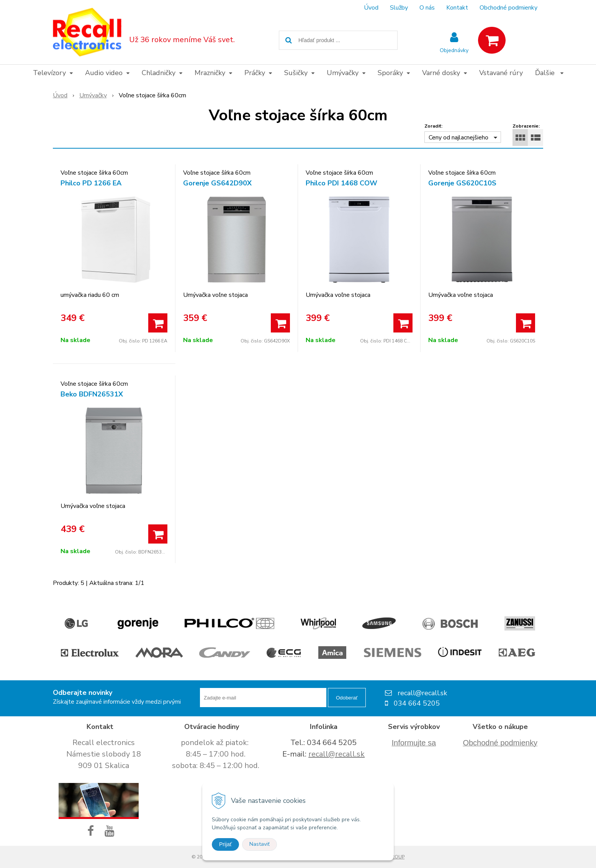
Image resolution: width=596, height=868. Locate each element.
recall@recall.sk (336, 754)
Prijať (225, 844)
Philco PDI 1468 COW (341, 183)
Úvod (371, 8)
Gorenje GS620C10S (462, 183)
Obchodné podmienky (508, 8)
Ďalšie (549, 73)
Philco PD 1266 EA (91, 183)
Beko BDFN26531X (92, 394)
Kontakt (457, 8)
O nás (427, 8)
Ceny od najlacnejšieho (458, 138)
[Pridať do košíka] (158, 323)
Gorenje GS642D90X (217, 183)
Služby (399, 8)
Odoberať (347, 698)
